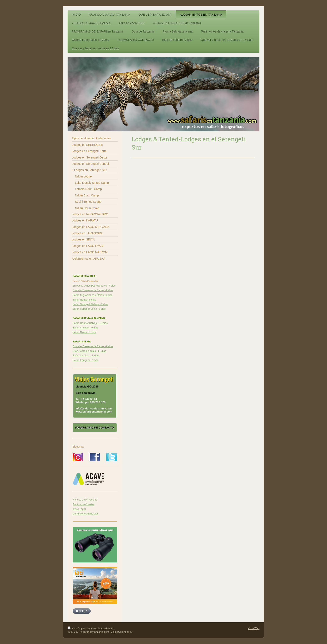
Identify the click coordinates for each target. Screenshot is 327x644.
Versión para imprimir (82, 628)
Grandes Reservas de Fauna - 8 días (93, 290)
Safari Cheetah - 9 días (86, 327)
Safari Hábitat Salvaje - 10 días (90, 323)
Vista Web (254, 628)
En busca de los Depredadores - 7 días (94, 286)
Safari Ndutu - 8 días (84, 299)
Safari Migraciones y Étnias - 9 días (93, 295)
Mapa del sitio (106, 628)
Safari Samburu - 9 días (86, 355)
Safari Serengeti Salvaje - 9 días (90, 304)
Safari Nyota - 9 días (84, 332)
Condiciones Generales (86, 513)
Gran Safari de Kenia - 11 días (89, 351)
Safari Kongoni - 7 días (86, 360)
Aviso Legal (79, 509)
